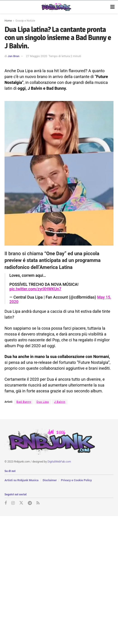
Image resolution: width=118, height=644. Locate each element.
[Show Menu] (112, 7)
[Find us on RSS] (38, 503)
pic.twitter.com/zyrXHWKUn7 (35, 289)
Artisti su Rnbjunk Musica (21, 480)
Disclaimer (50, 480)
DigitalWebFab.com (59, 462)
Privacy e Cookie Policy (76, 480)
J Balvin (60, 402)
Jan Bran (14, 56)
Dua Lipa (43, 402)
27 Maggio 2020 (37, 56)
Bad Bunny (24, 402)
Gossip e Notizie (25, 21)
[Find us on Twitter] (21, 503)
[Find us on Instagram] (13, 503)
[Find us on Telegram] (30, 503)
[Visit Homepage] (56, 7)
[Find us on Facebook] (6, 503)
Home (8, 21)
